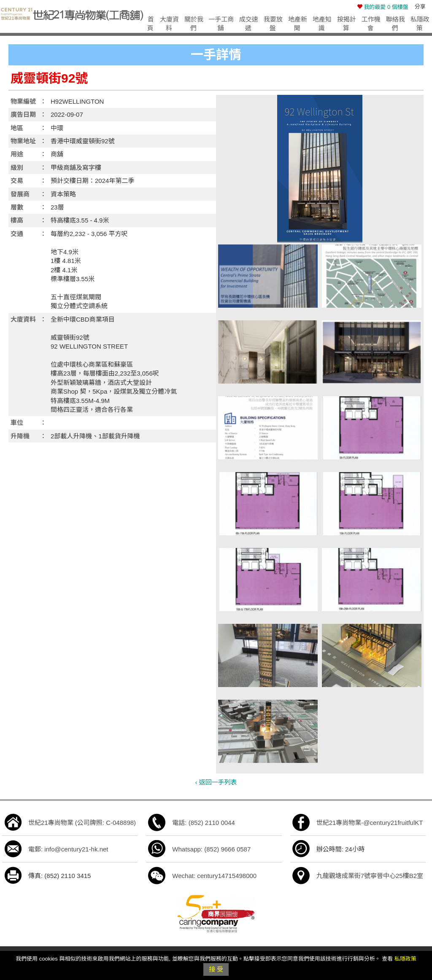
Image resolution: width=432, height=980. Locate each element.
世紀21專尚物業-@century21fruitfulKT (370, 823)
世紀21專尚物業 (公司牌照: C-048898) (82, 823)
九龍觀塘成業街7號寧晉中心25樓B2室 (370, 876)
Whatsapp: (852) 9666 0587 (211, 849)
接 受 (216, 969)
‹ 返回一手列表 (216, 782)
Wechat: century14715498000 (214, 876)
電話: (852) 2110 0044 (203, 823)
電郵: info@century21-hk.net (68, 849)
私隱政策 (405, 959)
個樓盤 (383, 7)
